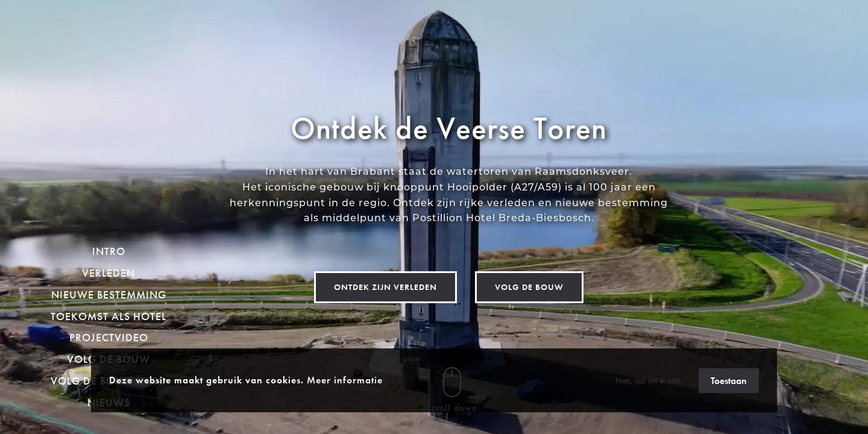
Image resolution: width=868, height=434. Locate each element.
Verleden (108, 273)
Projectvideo (109, 337)
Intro (109, 251)
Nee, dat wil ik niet (648, 381)
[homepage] (109, 121)
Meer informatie (345, 380)
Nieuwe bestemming (109, 294)
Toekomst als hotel (108, 316)
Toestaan (729, 381)
